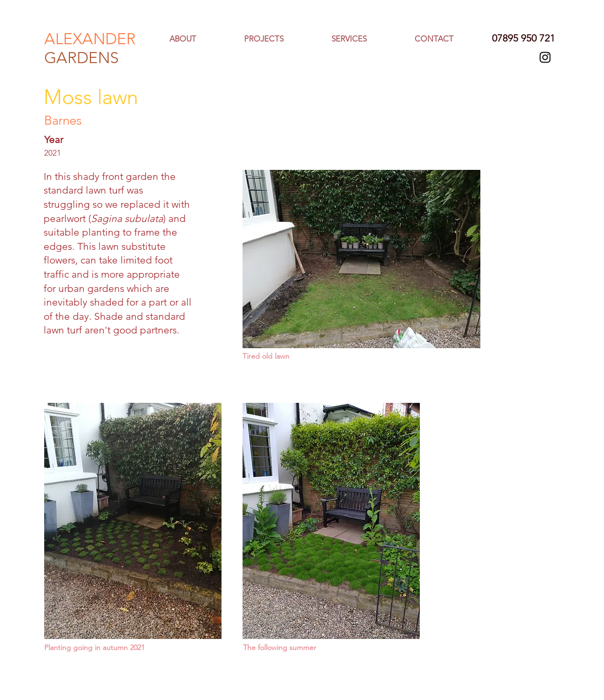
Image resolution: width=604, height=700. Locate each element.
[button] (365, 39)
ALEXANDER (90, 39)
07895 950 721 (524, 38)
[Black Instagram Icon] (545, 57)
